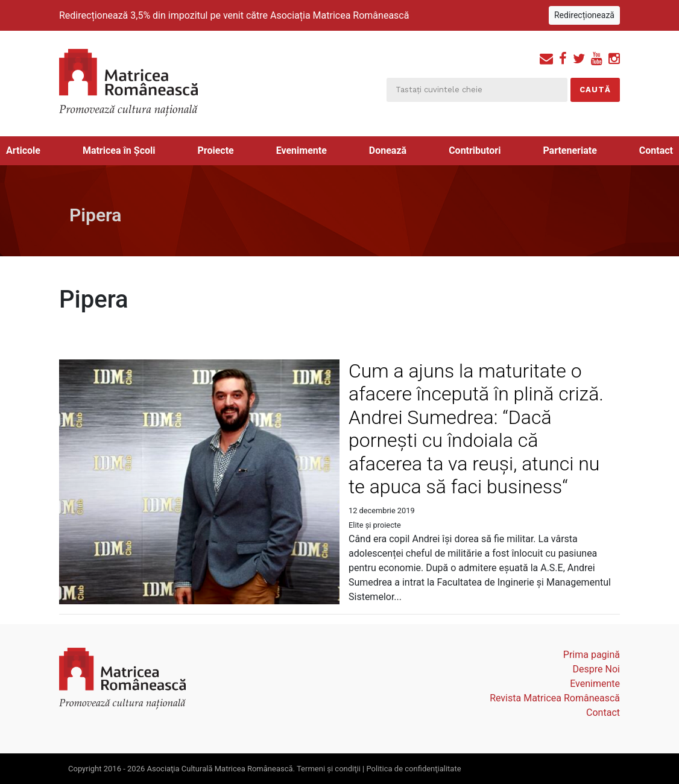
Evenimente (302, 150)
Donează (388, 150)
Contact (656, 150)
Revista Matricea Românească (555, 698)
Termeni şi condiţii (329, 769)
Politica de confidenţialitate (413, 769)
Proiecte (215, 150)
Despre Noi (596, 669)
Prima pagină (592, 655)
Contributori (475, 150)
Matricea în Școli (119, 150)
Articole (23, 150)
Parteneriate (570, 150)
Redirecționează (584, 15)
